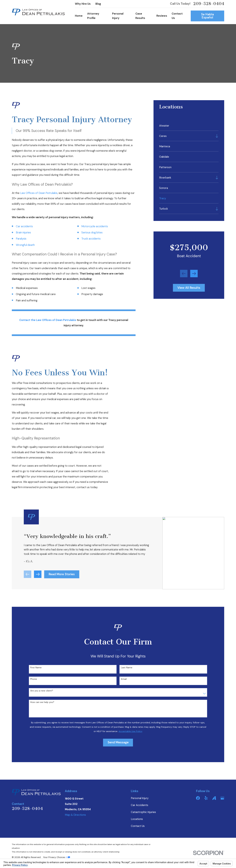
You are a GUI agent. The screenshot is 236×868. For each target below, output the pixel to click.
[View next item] (194, 274)
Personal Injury (140, 798)
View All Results (189, 288)
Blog (98, 4)
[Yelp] (206, 798)
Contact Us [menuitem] (177, 16)
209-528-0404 (209, 4)
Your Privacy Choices (57, 857)
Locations (137, 819)
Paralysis (21, 239)
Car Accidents (140, 805)
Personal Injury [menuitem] (118, 16)
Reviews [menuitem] (162, 16)
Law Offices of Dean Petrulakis (39, 193)
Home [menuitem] (79, 16)
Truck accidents (91, 239)
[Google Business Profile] (222, 798)
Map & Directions (75, 815)
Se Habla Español (207, 16)
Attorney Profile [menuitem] (93, 16)
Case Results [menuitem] (140, 16)
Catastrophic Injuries (143, 812)
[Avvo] (214, 798)
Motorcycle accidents (95, 226)
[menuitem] (189, 126)
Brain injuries (23, 232)
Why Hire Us (83, 4)
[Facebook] (198, 798)
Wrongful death (25, 245)
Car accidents (24, 226)
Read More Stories (62, 579)
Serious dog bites (92, 232)
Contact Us (138, 826)
